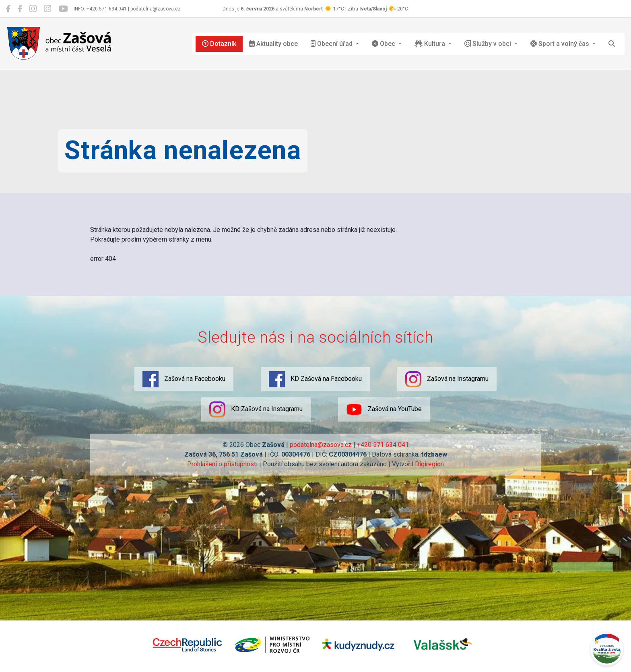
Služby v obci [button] (489, 44)
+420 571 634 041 (383, 445)
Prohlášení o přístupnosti (222, 464)
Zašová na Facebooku (184, 379)
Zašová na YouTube (384, 409)
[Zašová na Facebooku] (8, 9)
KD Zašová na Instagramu (256, 409)
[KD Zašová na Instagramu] (47, 9)
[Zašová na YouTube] (63, 9)
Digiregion (429, 464)
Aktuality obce (273, 44)
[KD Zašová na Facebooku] (20, 9)
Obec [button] (384, 44)
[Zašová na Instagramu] (33, 9)
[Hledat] (612, 44)
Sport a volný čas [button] (561, 44)
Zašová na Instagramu (447, 379)
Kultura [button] (431, 44)
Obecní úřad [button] (332, 44)
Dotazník (219, 44)
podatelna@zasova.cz (321, 445)
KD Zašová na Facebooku (315, 379)
